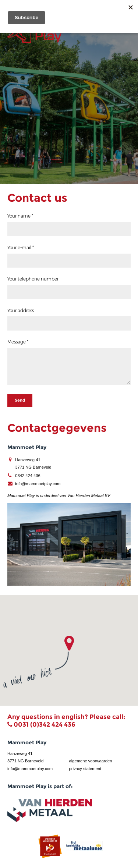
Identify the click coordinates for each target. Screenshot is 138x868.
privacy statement (85, 769)
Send (20, 400)
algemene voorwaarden (91, 761)
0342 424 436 (28, 476)
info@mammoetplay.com (38, 484)
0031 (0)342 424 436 (45, 724)
